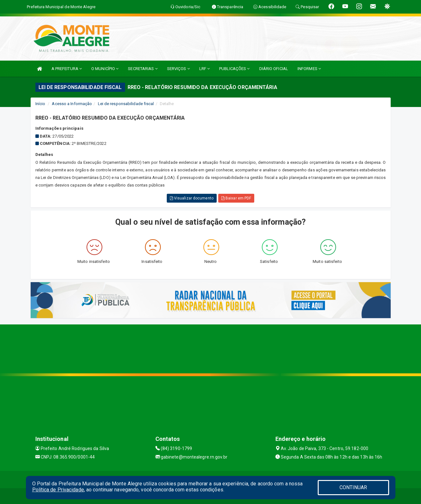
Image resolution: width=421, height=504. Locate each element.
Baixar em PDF (236, 198)
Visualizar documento (192, 198)
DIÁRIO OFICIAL (274, 69)
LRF (205, 69)
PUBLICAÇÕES (234, 69)
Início (40, 104)
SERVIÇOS (178, 69)
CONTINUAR (353, 487)
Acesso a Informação (72, 104)
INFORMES (309, 69)
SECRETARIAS (143, 69)
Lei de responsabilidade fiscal (126, 104)
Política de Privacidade (58, 490)
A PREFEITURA (67, 69)
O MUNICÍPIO (105, 69)
